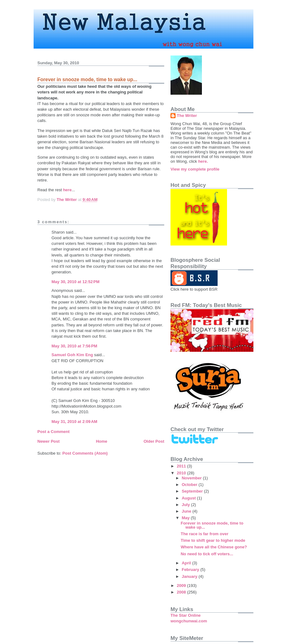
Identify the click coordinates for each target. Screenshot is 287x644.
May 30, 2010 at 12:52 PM (76, 282)
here (67, 190)
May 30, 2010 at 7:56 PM (74, 346)
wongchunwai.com (189, 621)
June (187, 511)
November (192, 478)
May (186, 518)
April (187, 563)
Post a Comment (54, 432)
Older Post (154, 441)
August (189, 498)
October (190, 485)
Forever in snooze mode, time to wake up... (212, 525)
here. (203, 161)
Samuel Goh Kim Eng (72, 355)
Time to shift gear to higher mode (213, 540)
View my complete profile (195, 169)
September (193, 491)
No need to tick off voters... (207, 554)
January (190, 576)
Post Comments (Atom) (85, 453)
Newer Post (49, 441)
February (191, 570)
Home (101, 441)
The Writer (187, 116)
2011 (182, 466)
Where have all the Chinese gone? (214, 547)
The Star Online (186, 615)
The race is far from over (204, 534)
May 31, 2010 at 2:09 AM (74, 422)
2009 (182, 586)
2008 (182, 592)
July (187, 505)
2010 (182, 473)
